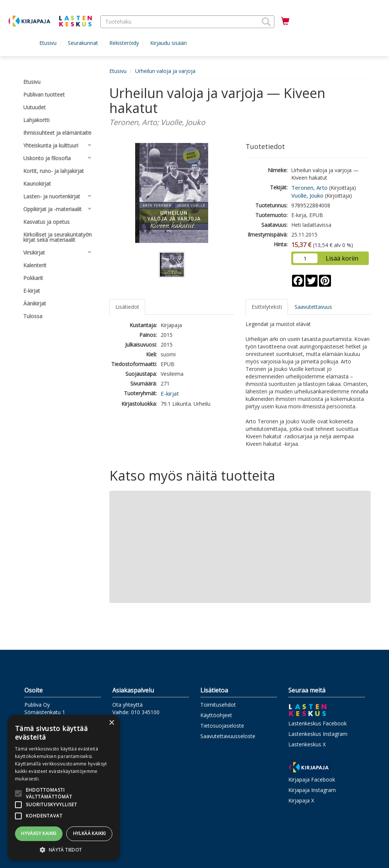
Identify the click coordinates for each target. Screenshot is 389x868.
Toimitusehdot (218, 705)
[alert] (64, 788)
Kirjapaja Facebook (312, 779)
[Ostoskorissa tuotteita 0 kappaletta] (285, 21)
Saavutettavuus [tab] (313, 307)
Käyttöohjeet (216, 715)
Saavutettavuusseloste (228, 736)
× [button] (111, 723)
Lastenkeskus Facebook (317, 723)
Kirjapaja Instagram (312, 790)
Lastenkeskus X (307, 744)
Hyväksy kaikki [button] (39, 833)
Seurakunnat (83, 43)
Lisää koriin (342, 258)
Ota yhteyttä (127, 705)
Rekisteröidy (124, 43)
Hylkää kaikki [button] (89, 833)
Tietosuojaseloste (222, 726)
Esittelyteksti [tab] (267, 307)
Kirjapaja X (301, 800)
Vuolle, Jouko (307, 195)
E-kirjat (170, 393)
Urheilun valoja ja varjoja (165, 71)
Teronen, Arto (309, 188)
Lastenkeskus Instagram (318, 734)
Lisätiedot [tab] (127, 307)
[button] (266, 22)
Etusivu (48, 43)
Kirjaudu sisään (168, 43)
